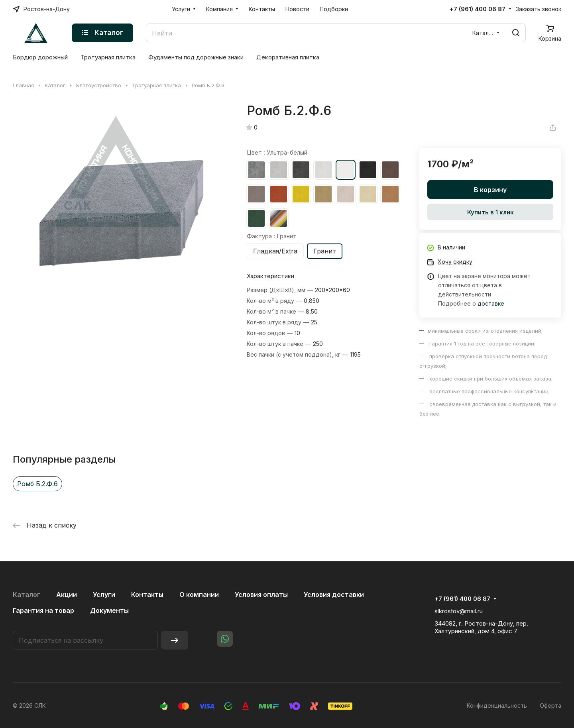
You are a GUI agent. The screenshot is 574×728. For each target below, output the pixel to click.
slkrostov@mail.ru (459, 611)
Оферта (550, 705)
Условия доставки (334, 595)
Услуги (104, 595)
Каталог (27, 595)
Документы (109, 610)
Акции (67, 595)
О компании (199, 595)
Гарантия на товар (43, 610)
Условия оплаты (261, 595)
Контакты (147, 595)
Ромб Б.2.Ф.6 (37, 484)
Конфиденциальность (497, 705)
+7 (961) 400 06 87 (478, 9)
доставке (491, 303)
